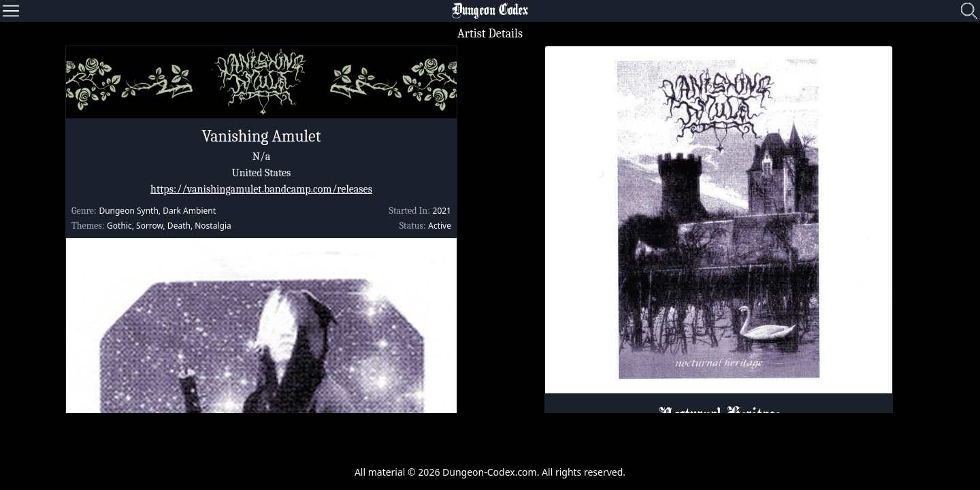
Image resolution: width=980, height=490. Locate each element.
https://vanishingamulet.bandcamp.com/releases (261, 189)
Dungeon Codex (490, 11)
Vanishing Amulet (261, 136)
